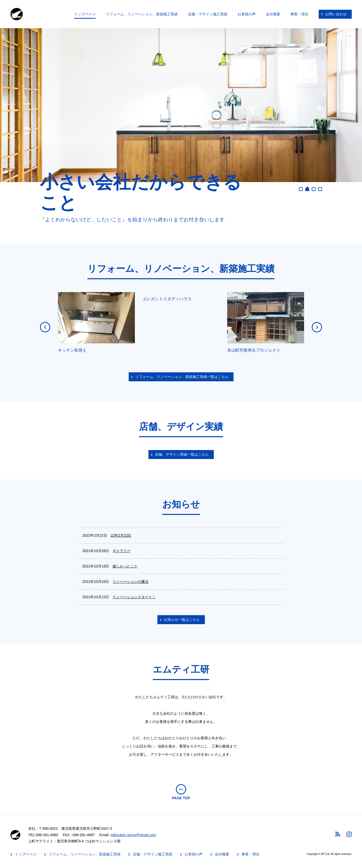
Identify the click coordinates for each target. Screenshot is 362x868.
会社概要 (273, 14)
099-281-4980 (47, 835)
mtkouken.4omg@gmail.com (133, 835)
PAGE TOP (181, 798)
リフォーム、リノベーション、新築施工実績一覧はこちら (182, 377)
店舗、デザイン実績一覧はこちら (182, 454)
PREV (45, 327)
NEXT (317, 327)
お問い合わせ (336, 14)
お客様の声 (247, 14)
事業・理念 (299, 14)
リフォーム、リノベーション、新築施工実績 (142, 14)
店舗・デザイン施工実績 (208, 14)
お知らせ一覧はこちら (182, 620)
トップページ (85, 14)
